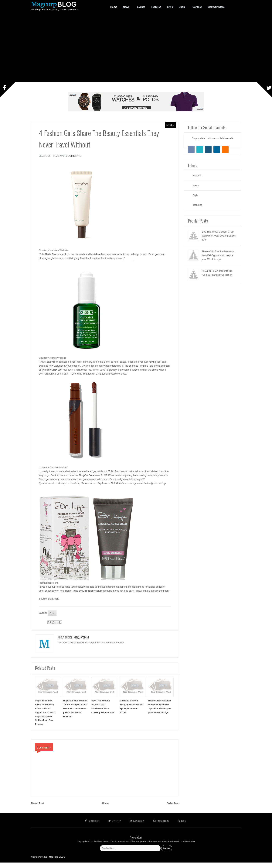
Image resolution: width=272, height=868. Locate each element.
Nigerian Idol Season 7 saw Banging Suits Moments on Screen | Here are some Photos (75, 714)
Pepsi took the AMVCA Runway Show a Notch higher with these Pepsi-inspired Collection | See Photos (45, 718)
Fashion (197, 176)
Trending (197, 205)
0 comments (75, 157)
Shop (182, 7)
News (126, 7)
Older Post (173, 809)
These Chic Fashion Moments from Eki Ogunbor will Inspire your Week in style (218, 255)
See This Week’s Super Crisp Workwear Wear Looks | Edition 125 (219, 236)
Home (105, 809)
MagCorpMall (81, 642)
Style (170, 125)
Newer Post (37, 809)
